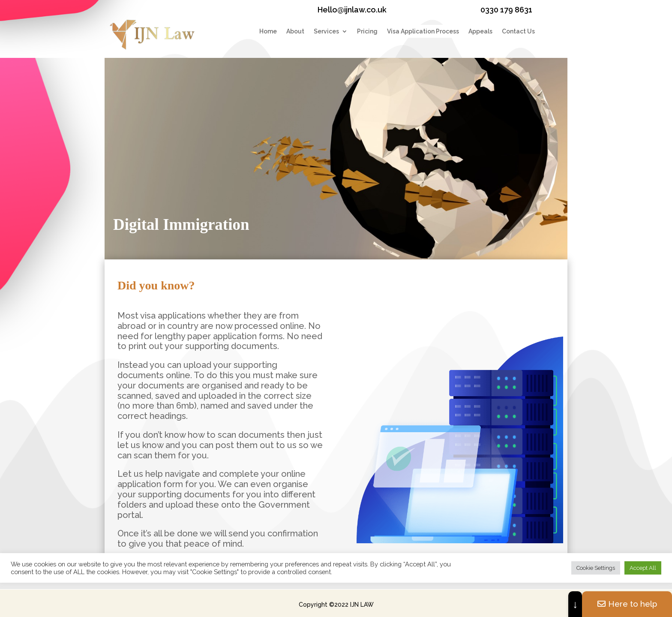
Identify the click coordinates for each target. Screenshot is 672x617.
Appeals (480, 32)
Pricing (367, 32)
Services (326, 32)
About (295, 32)
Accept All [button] (643, 568)
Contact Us (518, 32)
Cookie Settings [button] (596, 568)
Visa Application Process (423, 32)
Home (268, 32)
